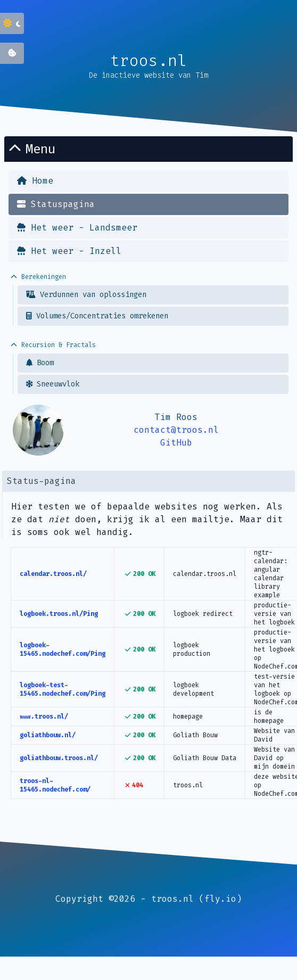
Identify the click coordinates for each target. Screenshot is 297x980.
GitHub (176, 443)
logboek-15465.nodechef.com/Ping (63, 649)
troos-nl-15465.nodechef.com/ (55, 785)
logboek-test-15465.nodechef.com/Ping (63, 689)
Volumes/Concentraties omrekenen (97, 316)
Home (35, 181)
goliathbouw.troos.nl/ (59, 758)
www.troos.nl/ (44, 717)
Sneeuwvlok (53, 384)
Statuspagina (56, 204)
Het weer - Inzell (69, 251)
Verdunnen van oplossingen (86, 295)
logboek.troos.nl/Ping (59, 614)
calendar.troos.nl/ (53, 574)
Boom (40, 363)
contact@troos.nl (176, 430)
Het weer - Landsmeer (77, 228)
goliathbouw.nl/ (48, 735)
